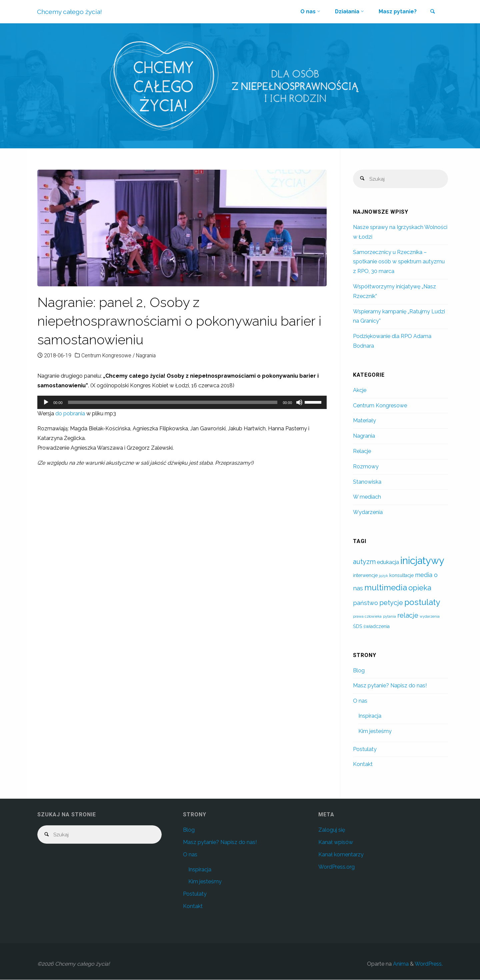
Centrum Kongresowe (107, 355)
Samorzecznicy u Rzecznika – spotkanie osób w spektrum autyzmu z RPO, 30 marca (399, 262)
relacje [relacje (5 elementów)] (408, 616)
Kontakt (363, 764)
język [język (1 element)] (383, 576)
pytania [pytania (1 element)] (389, 617)
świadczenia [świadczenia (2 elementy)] (376, 627)
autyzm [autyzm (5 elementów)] (364, 562)
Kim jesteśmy (375, 731)
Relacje (362, 451)
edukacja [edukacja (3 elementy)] (388, 562)
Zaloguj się (332, 830)
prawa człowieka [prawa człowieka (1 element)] (367, 617)
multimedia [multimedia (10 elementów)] (386, 588)
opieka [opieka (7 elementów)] (420, 588)
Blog (359, 671)
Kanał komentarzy (341, 855)
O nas (360, 701)
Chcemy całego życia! (70, 12)
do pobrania (70, 413)
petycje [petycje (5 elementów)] (391, 603)
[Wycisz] (299, 402)
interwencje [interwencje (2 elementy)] (365, 576)
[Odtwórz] (46, 402)
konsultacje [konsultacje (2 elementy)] (401, 576)
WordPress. (429, 964)
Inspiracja (370, 716)
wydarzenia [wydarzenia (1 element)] (430, 617)
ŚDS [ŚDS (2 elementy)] (357, 627)
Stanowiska (367, 482)
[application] (182, 402)
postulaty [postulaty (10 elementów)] (422, 602)
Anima (400, 964)
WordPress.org (336, 867)
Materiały (364, 421)
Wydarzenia (368, 512)
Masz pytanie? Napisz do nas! (390, 686)
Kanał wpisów (336, 842)
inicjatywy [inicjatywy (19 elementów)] (422, 561)
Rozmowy (366, 467)
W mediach (367, 497)
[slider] (173, 402)
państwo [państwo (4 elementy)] (365, 603)
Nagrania (147, 355)
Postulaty (365, 749)
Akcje (360, 390)
